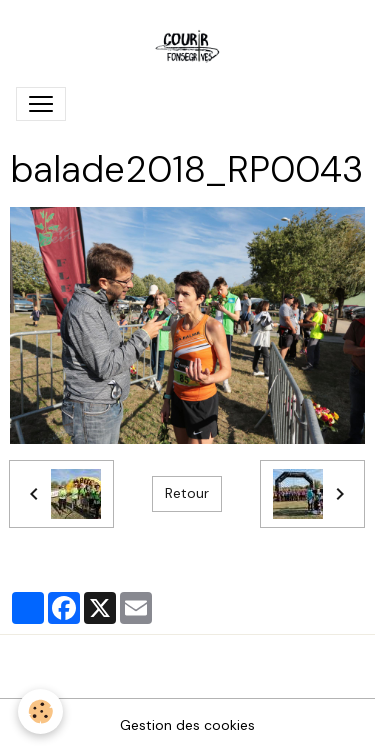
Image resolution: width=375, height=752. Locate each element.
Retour (187, 493)
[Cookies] (40, 711)
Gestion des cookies (187, 725)
